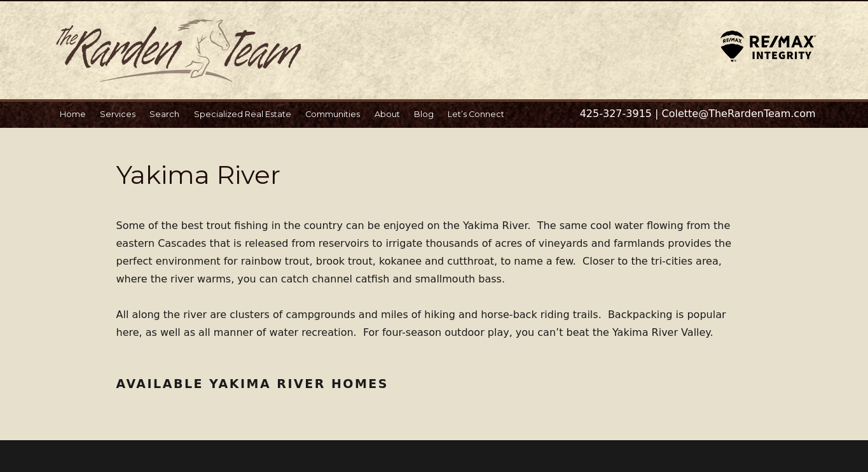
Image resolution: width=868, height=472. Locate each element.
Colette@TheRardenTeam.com (739, 114)
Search (164, 114)
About (387, 114)
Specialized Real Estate (243, 114)
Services (118, 114)
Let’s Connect (476, 114)
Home (73, 114)
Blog (424, 114)
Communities (333, 114)
